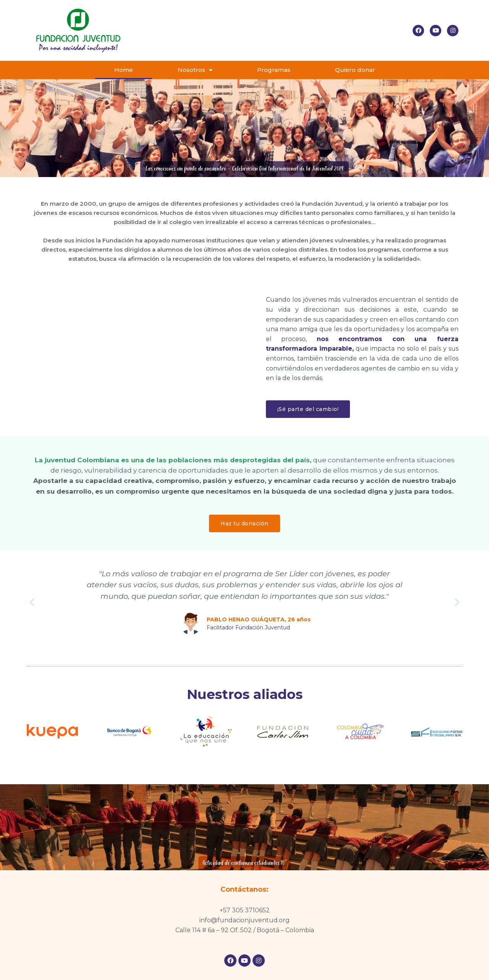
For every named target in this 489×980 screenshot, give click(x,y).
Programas (274, 70)
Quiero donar (355, 70)
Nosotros (195, 70)
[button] (308, 409)
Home (124, 70)
